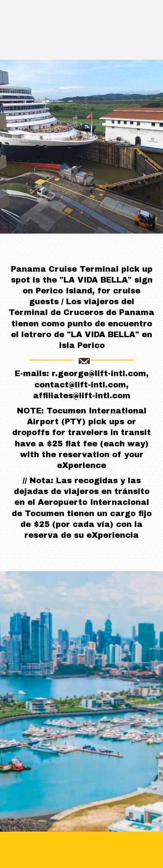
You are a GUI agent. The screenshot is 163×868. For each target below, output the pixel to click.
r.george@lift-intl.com (99, 374)
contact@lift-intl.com (80, 385)
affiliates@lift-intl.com (82, 396)
